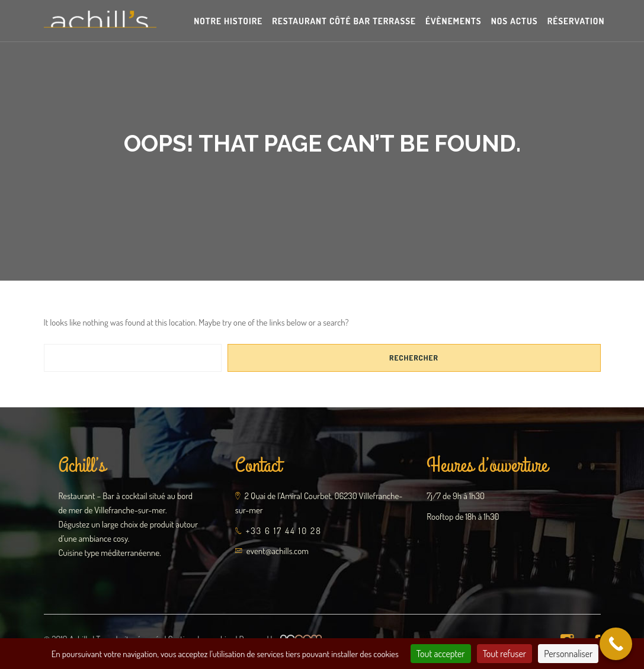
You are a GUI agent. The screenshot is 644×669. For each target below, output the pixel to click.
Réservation (576, 21)
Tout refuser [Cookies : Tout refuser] (504, 654)
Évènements (454, 21)
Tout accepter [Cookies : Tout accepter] (441, 654)
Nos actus (515, 21)
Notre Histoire (228, 21)
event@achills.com (278, 551)
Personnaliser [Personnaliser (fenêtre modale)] (568, 654)
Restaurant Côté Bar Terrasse (344, 21)
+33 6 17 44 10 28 (284, 531)
